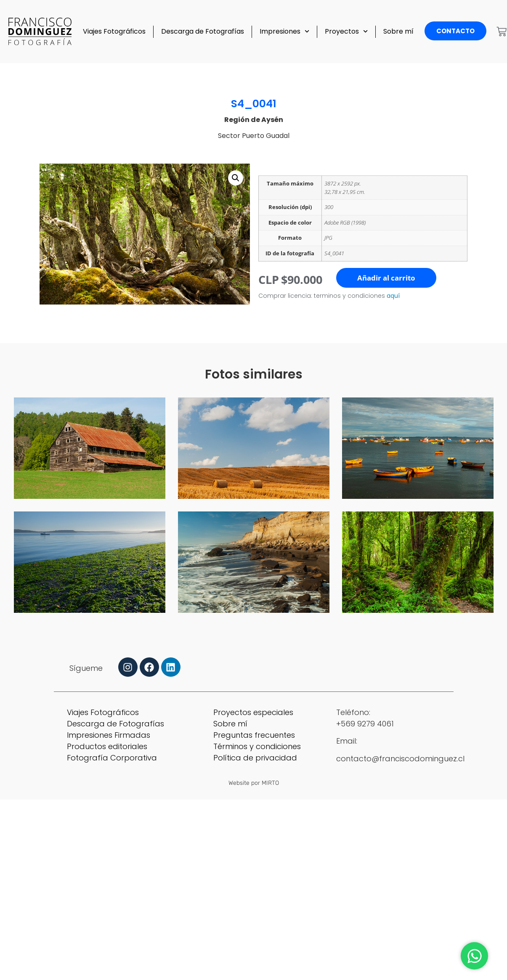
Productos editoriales (107, 746)
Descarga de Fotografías (203, 31)
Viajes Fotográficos (114, 31)
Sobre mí (398, 31)
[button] (236, 178)
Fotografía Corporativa (112, 758)
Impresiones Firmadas (109, 735)
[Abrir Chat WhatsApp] (474, 956)
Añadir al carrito (386, 278)
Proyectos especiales (253, 712)
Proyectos (346, 31)
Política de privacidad (255, 758)
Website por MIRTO (254, 783)
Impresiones (284, 31)
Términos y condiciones (257, 746)
